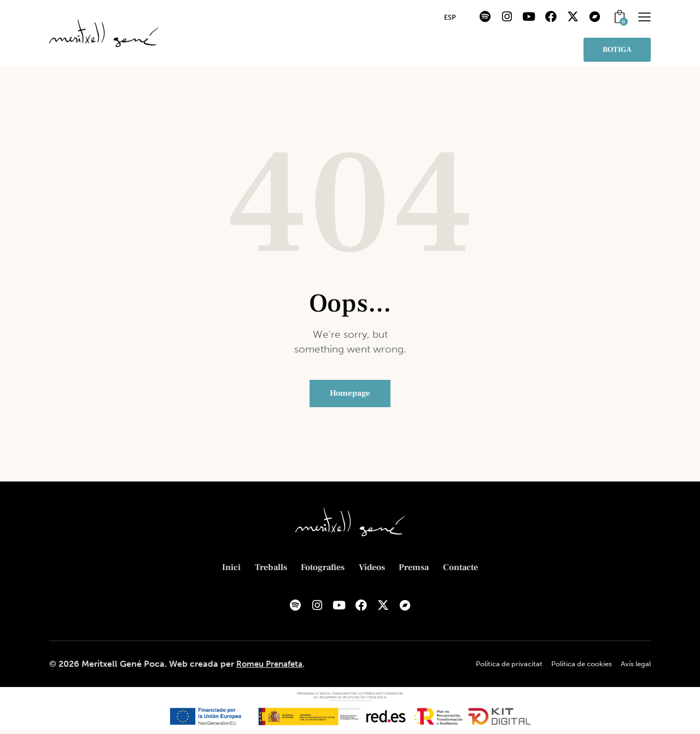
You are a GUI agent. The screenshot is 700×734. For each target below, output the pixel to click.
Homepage (350, 395)
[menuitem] (450, 18)
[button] (644, 17)
